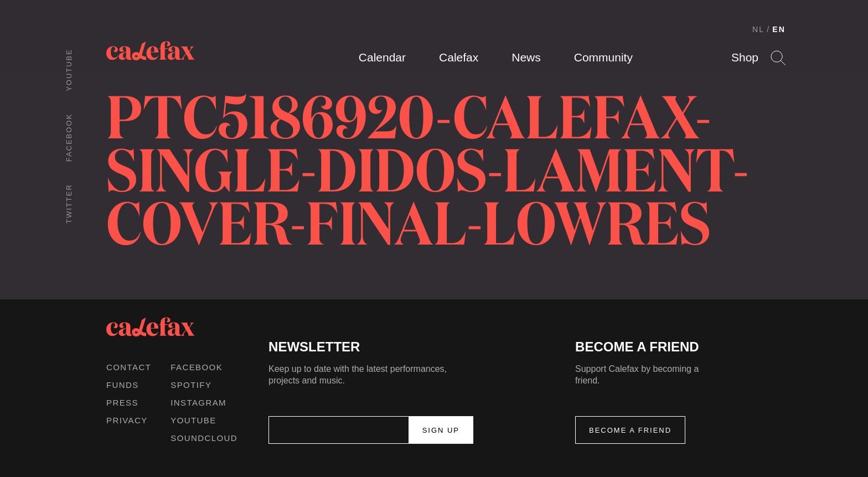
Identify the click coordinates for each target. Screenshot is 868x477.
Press (122, 403)
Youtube (69, 70)
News (526, 57)
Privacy (127, 420)
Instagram (198, 403)
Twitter (69, 204)
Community (603, 57)
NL (758, 29)
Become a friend (630, 430)
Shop (745, 57)
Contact (129, 367)
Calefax (459, 57)
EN (779, 29)
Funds (123, 385)
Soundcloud (204, 438)
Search (778, 58)
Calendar (382, 57)
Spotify (191, 385)
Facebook (69, 138)
